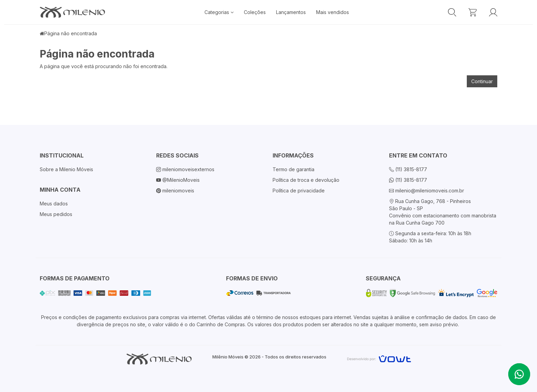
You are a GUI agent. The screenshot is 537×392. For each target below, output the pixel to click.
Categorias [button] (219, 12)
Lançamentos (291, 12)
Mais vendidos (333, 12)
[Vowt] (379, 358)
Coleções (255, 12)
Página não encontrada (71, 33)
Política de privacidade (299, 191)
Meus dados (54, 204)
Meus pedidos (56, 214)
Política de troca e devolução (306, 180)
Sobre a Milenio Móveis (66, 169)
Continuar (482, 81)
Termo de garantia (294, 169)
